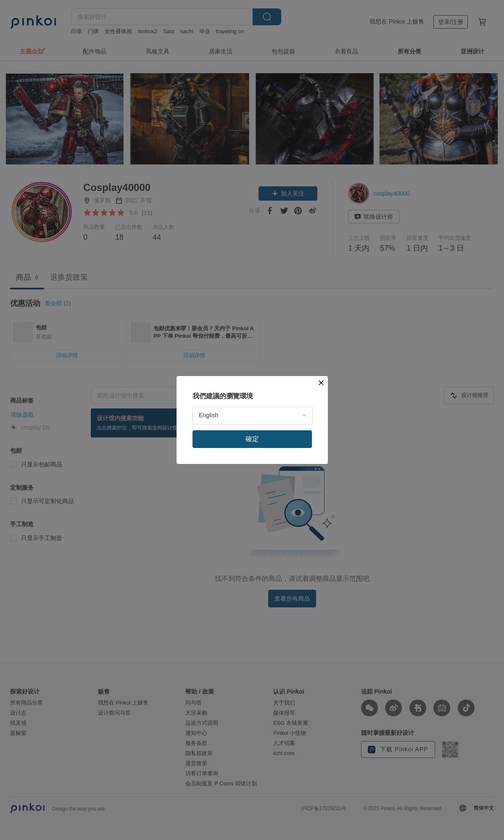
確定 (252, 526)
